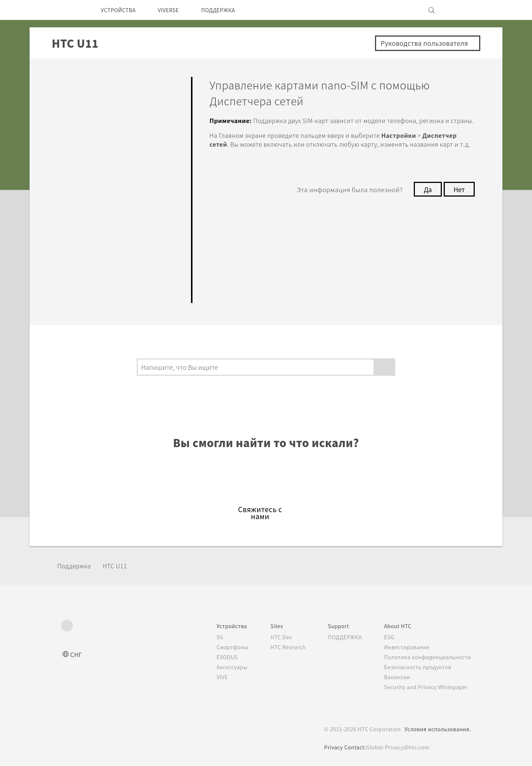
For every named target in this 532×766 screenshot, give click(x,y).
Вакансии (395, 677)
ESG (387, 637)
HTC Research (277, 647)
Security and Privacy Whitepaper (426, 687)
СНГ (77, 654)
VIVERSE (176, 10)
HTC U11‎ (120, 566)
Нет (459, 207)
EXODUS (214, 657)
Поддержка (76, 566)
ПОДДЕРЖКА (231, 10)
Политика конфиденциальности (426, 657)
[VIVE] (461, 10)
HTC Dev (270, 637)
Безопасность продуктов (417, 667)
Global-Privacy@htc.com (398, 747)
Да (426, 207)
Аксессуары (219, 667)
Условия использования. (437, 729)
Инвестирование (405, 647)
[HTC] (70, 10)
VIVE (209, 677)
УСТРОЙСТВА (121, 10)
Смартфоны (218, 647)
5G (206, 637)
